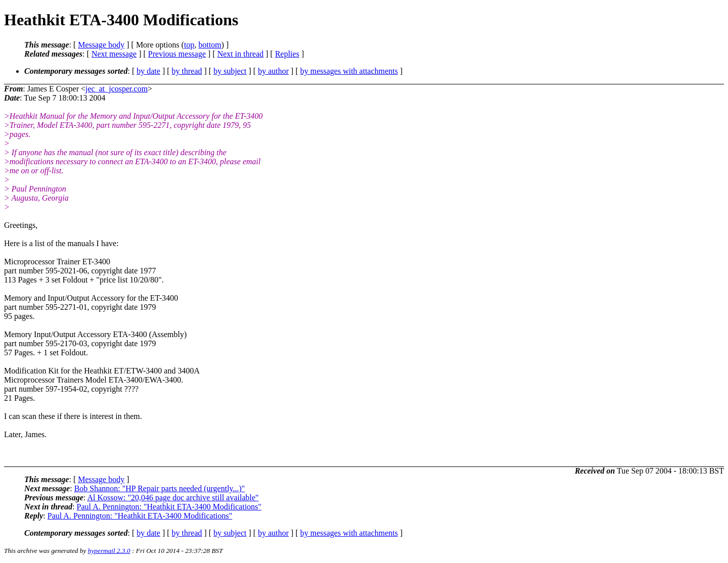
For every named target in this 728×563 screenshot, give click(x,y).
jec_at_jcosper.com (117, 89)
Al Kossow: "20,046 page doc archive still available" (173, 498)
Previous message (177, 54)
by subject (230, 71)
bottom (210, 45)
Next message (114, 54)
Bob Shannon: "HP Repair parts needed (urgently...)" (160, 488)
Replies (287, 54)
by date (148, 71)
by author (273, 71)
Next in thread (241, 54)
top (189, 45)
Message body (101, 45)
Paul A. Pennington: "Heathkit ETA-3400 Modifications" (169, 507)
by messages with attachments (349, 71)
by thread (187, 71)
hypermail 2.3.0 (109, 551)
